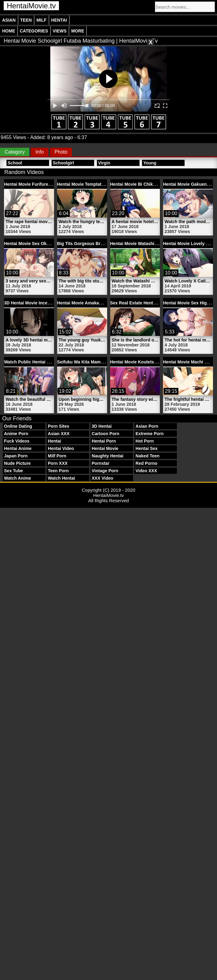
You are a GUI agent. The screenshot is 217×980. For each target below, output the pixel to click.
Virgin (104, 163)
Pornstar (101, 463)
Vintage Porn (105, 471)
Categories (34, 31)
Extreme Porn (150, 434)
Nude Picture (17, 463)
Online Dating (18, 426)
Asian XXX (59, 434)
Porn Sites (58, 426)
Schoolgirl (63, 163)
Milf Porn (57, 456)
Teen (26, 20)
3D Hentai (102, 426)
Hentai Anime (18, 448)
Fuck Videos (17, 441)
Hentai (59, 20)
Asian (9, 20)
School (15, 163)
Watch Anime (18, 478)
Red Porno (146, 463)
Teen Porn (58, 471)
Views (60, 31)
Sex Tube (13, 471)
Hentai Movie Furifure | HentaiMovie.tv (43, 184)
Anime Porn (16, 434)
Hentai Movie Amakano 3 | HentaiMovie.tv (100, 303)
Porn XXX (58, 463)
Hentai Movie (105, 448)
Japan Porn (16, 456)
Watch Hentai (61, 478)
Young (150, 163)
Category (15, 152)
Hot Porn (145, 441)
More (78, 31)
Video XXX (146, 471)
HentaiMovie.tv (31, 6)
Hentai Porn (104, 441)
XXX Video (102, 478)
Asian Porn (147, 426)
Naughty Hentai (108, 456)
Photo (61, 152)
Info (40, 152)
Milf (42, 20)
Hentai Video (61, 448)
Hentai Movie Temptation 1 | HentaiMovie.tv (101, 184)
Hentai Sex (147, 448)
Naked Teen (148, 456)
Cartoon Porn (105, 434)
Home (9, 31)
